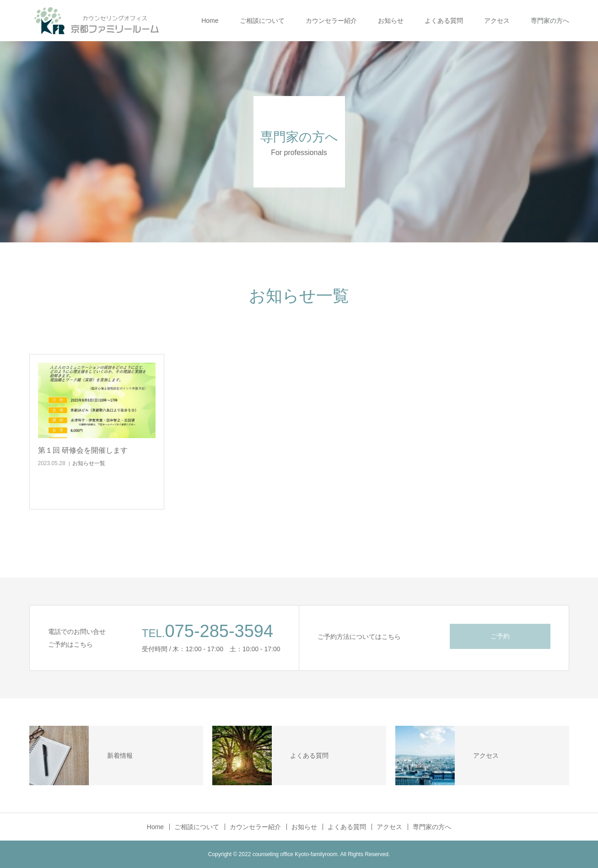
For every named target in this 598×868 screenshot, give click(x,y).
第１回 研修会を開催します (83, 450)
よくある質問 (444, 21)
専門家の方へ (550, 21)
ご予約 (500, 636)
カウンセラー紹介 (331, 21)
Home (210, 21)
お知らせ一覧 (89, 463)
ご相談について (262, 21)
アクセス (497, 21)
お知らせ (391, 21)
